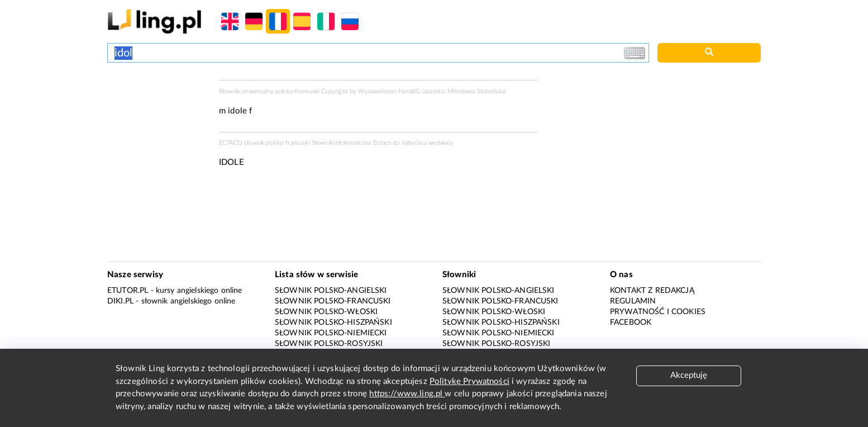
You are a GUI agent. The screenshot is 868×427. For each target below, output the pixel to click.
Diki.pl (120, 301)
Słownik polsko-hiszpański (333, 322)
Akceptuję (689, 375)
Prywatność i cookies (658, 312)
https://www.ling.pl (407, 394)
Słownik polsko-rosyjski (329, 344)
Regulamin (633, 301)
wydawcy (441, 143)
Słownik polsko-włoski (326, 312)
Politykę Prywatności (469, 381)
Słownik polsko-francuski (333, 301)
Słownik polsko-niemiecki (331, 333)
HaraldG (409, 91)
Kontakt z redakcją (652, 291)
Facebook (631, 322)
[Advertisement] (158, 122)
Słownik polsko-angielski (331, 291)
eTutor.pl (128, 291)
